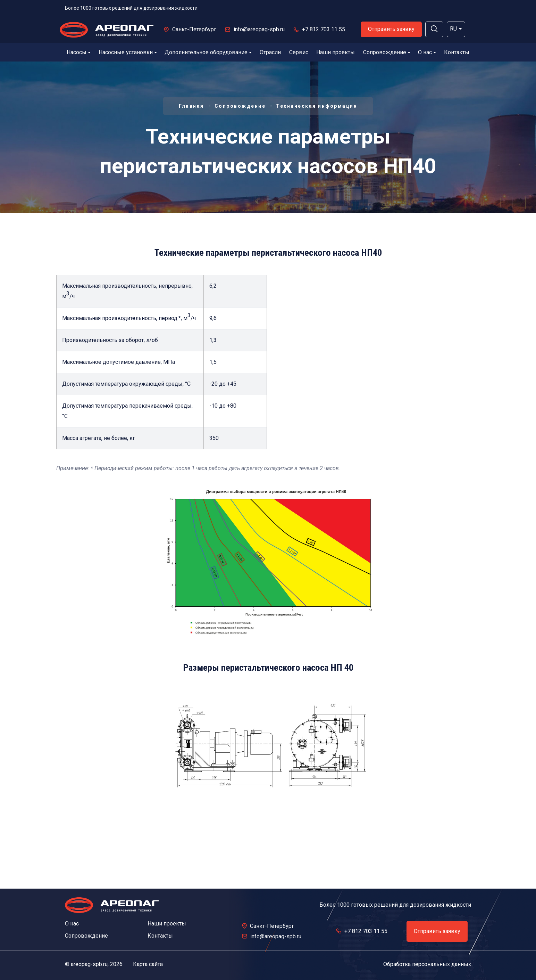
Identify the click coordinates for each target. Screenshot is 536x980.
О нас (427, 52)
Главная (191, 106)
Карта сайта (148, 964)
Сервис (299, 52)
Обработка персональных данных (427, 964)
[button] (434, 29)
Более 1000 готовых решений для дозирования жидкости (131, 8)
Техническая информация (317, 106)
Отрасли (270, 52)
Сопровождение (387, 52)
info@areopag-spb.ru (259, 29)
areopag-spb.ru (89, 964)
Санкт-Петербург (194, 29)
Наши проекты (336, 52)
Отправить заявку (391, 29)
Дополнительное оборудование (208, 52)
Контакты (457, 52)
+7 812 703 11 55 (324, 29)
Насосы (78, 52)
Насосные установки (128, 52)
